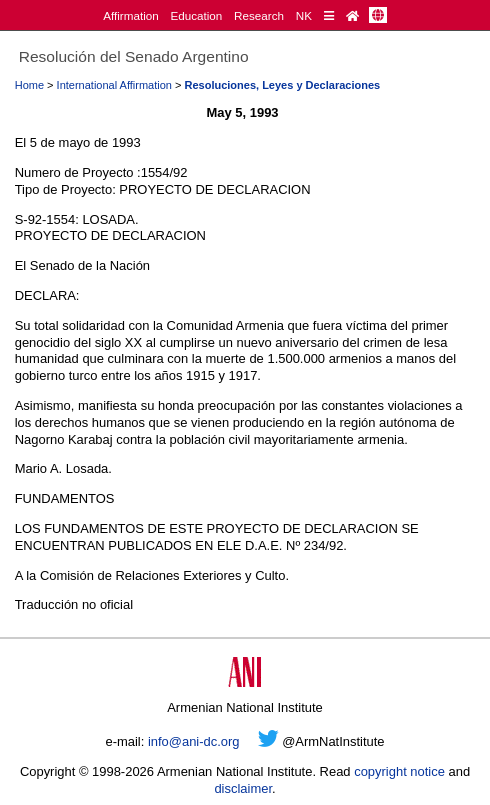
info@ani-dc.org (194, 741)
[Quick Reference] (329, 15)
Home (29, 85)
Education (196, 15)
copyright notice (399, 771)
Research (259, 15)
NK (304, 15)
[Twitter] (268, 741)
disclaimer (243, 788)
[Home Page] (352, 15)
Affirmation (131, 15)
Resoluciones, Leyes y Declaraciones (283, 85)
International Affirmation (114, 85)
